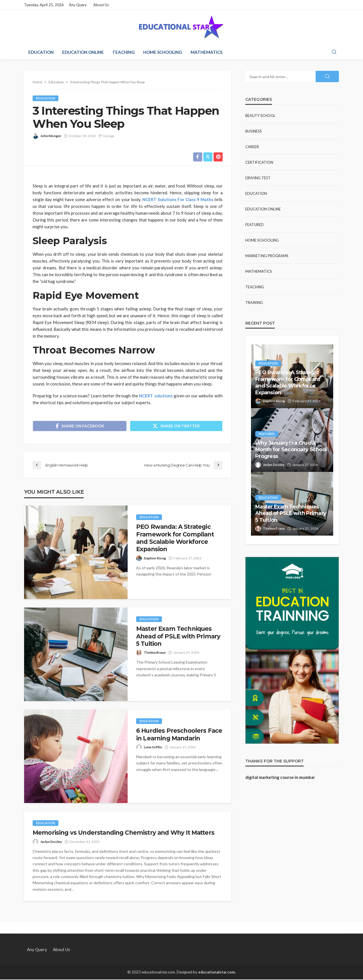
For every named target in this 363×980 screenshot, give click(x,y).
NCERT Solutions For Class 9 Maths (178, 199)
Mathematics (206, 52)
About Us (101, 5)
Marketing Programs (267, 256)
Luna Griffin (153, 748)
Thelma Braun (155, 653)
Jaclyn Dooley (51, 842)
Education (41, 52)
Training (254, 302)
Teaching (124, 52)
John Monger (51, 136)
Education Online (83, 52)
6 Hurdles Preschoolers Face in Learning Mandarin (179, 735)
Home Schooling (163, 52)
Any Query (78, 5)
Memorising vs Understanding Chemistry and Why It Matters (124, 833)
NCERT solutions (156, 396)
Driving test (258, 178)
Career (252, 147)
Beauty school (260, 116)
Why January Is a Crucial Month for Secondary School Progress (291, 450)
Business (254, 131)
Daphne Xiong (155, 558)
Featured (255, 225)
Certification (259, 162)
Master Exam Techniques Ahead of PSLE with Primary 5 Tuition (178, 637)
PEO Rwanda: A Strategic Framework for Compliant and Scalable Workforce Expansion (175, 538)
